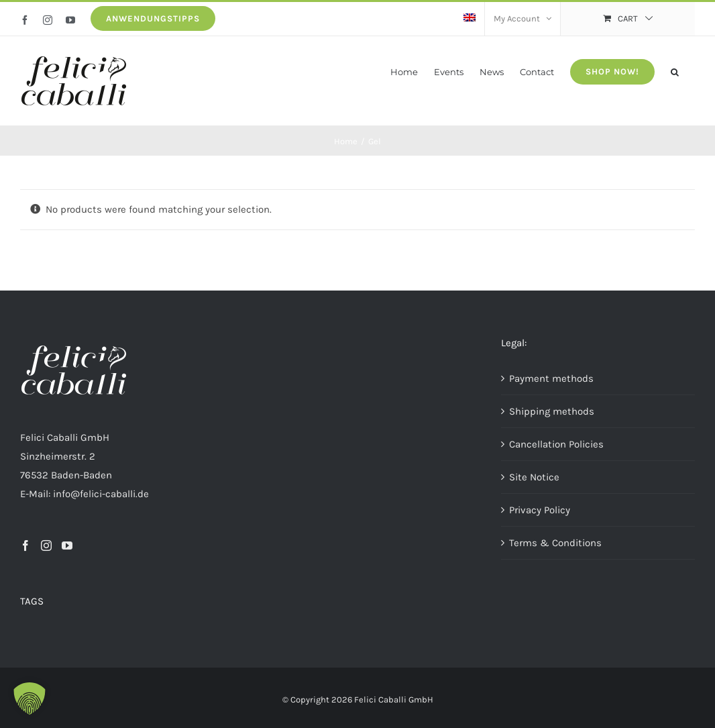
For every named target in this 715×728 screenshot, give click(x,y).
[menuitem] (470, 19)
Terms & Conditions (555, 543)
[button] (675, 71)
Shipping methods (552, 411)
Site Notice (534, 477)
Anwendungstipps (153, 18)
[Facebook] (25, 545)
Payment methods (551, 378)
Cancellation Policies (556, 444)
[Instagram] (46, 545)
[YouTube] (67, 545)
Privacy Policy (540, 510)
